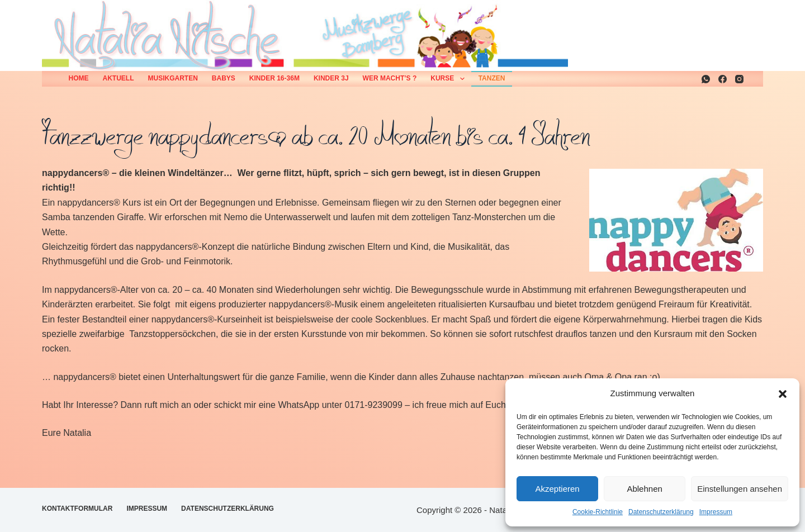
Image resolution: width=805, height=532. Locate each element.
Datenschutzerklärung (661, 512)
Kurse (449, 79)
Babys (224, 78)
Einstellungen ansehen (740, 489)
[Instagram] (739, 79)
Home (79, 78)
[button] (783, 394)
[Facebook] (723, 79)
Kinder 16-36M (274, 78)
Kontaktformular (77, 509)
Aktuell (119, 78)
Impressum (716, 512)
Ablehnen (644, 489)
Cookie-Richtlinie (598, 512)
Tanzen (492, 78)
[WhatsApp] (706, 79)
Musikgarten (173, 78)
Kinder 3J (331, 78)
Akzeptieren (557, 489)
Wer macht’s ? (390, 78)
